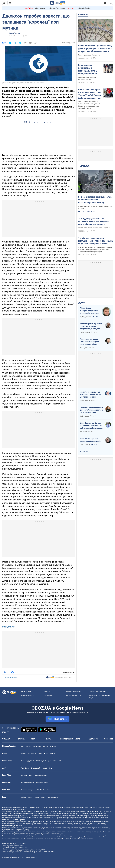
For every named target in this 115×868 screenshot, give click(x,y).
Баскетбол (32, 754)
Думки (82, 303)
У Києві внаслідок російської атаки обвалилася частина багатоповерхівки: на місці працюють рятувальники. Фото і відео (95, 200)
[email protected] (29, 852)
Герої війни (29, 8)
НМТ (60, 761)
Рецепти (24, 775)
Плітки (30, 797)
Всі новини (108, 739)
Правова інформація (73, 691)
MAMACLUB (41, 790)
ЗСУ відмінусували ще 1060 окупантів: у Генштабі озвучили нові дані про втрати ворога (93, 221)
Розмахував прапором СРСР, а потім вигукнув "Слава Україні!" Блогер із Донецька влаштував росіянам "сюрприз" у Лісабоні (90, 94)
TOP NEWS (84, 166)
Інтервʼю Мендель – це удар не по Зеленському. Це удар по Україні (91, 394)
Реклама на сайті (27, 695)
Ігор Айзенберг (85, 432)
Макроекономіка (42, 783)
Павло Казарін (85, 332)
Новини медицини (28, 790)
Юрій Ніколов (84, 416)
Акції (45, 768)
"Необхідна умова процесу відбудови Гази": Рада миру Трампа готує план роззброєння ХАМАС (95, 241)
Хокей (40, 754)
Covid (48, 790)
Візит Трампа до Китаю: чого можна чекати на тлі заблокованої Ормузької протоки (91, 426)
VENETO (71, 8)
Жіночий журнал (52, 797)
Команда (47, 691)
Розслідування (67, 739)
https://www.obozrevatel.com (78, 807)
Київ (23, 746)
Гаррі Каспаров (85, 445)
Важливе (83, 15)
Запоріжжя (37, 746)
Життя (49, 739)
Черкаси (53, 746)
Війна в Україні (41, 8)
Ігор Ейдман (84, 348)
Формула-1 (53, 754)
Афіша (23, 797)
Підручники (30, 761)
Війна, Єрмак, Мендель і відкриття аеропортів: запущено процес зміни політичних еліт (90, 311)
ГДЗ (23, 761)
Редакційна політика (10, 677)
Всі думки (84, 452)
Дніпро (45, 746)
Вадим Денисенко (86, 317)
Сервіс (51, 768)
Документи (48, 695)
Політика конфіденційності (98, 691)
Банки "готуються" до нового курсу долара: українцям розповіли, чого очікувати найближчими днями (95, 48)
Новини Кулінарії (41, 775)
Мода (43, 797)
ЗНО (55, 761)
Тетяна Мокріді (85, 401)
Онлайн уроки (41, 761)
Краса (37, 797)
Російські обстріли (84, 8)
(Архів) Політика (15, 33)
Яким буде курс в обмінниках (89, 55)
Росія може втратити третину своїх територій (90, 440)
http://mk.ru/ (9, 627)
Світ (33, 739)
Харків (29, 746)
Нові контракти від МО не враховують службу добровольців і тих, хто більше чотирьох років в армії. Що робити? (91, 326)
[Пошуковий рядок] (111, 3)
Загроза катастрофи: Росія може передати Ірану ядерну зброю (89, 342)
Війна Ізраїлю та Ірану (57, 8)
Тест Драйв (25, 768)
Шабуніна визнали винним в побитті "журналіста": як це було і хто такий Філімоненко (91, 410)
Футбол (24, 754)
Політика (21, 739)
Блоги (77, 739)
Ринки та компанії (28, 783)
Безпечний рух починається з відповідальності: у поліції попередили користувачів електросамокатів (88, 69)
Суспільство (94, 739)
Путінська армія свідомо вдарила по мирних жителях (95, 207)
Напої (31, 775)
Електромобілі (36, 768)
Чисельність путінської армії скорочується (94, 228)
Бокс (46, 754)
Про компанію (26, 691)
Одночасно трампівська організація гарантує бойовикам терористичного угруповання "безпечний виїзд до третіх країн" (95, 250)
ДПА (50, 761)
